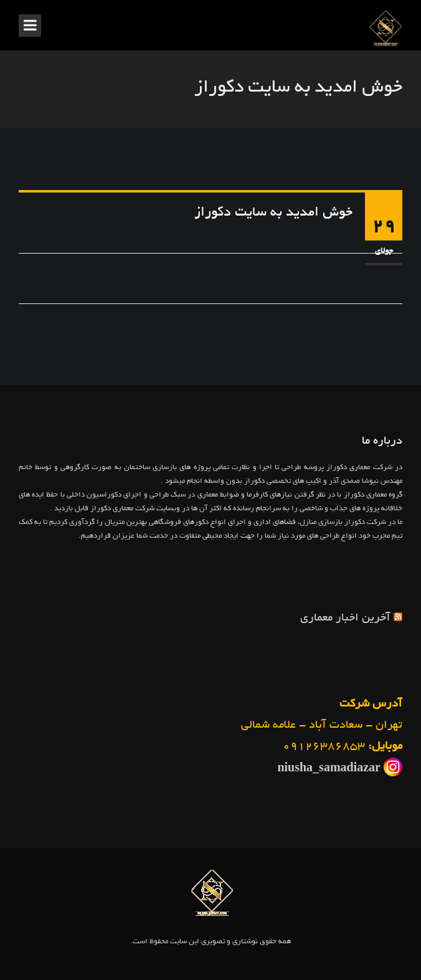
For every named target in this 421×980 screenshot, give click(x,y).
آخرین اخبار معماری (345, 619)
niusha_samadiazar (329, 769)
